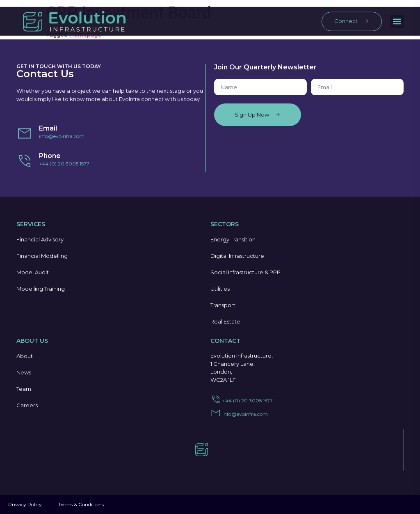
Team (24, 389)
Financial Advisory (40, 239)
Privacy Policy (25, 504)
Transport (223, 305)
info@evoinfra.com (62, 136)
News (24, 372)
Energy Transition (233, 239)
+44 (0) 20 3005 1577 (64, 164)
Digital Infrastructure (237, 256)
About (25, 356)
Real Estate (225, 321)
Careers (27, 405)
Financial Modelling (42, 256)
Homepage (85, 34)
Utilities (220, 289)
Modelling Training (41, 289)
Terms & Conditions (81, 504)
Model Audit (33, 272)
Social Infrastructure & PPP (245, 272)
